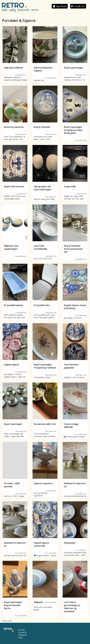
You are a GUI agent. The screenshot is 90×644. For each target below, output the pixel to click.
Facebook (22, 632)
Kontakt (21, 630)
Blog (20, 637)
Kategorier (23, 635)
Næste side (7, 621)
